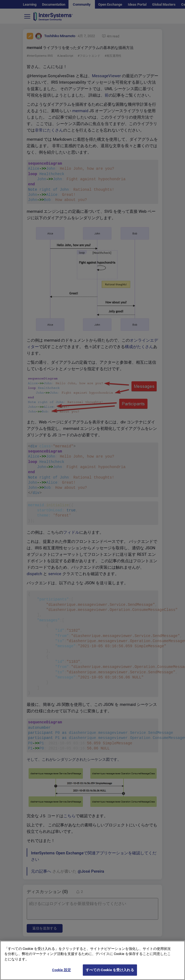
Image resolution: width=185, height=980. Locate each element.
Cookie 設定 (61, 974)
